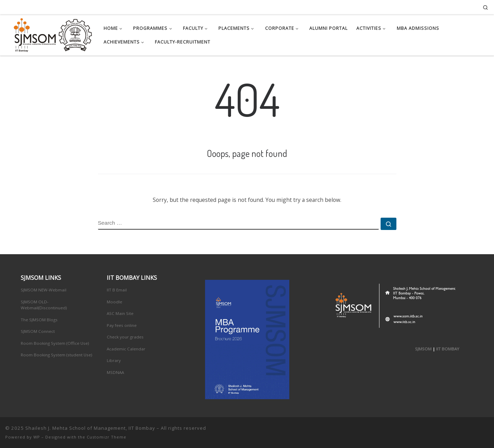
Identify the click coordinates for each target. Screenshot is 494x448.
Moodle (114, 302)
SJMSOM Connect (38, 331)
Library (114, 360)
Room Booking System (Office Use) (55, 343)
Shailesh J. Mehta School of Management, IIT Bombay (90, 428)
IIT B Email (117, 290)
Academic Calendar (126, 349)
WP (37, 437)
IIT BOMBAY (448, 349)
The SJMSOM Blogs (39, 320)
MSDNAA (115, 372)
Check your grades (125, 337)
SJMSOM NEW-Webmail (44, 290)
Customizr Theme (107, 437)
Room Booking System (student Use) (57, 355)
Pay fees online (122, 325)
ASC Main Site (120, 313)
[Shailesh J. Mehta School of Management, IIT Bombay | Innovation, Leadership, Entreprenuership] (49, 34)
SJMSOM (423, 349)
